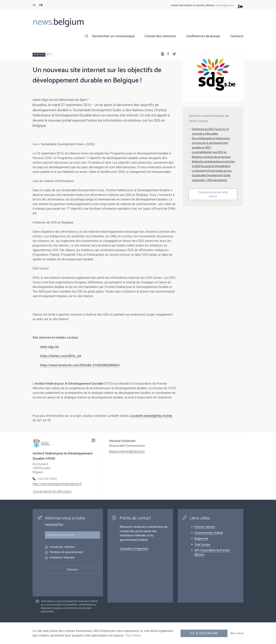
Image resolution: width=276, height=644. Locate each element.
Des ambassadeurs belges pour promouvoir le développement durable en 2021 (211, 143)
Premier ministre (205, 527)
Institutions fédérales (62, 558)
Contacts (237, 36)
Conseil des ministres (160, 36)
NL (34, 5)
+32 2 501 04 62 (47, 479)
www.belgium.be (224, 5)
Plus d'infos (133, 635)
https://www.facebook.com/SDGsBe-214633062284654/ (80, 365)
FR (41, 5)
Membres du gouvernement (66, 552)
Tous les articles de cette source (213, 194)
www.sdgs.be (50, 347)
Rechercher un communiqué (113, 36)
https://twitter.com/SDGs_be (61, 356)
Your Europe (202, 544)
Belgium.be (201, 538)
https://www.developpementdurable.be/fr (57, 484)
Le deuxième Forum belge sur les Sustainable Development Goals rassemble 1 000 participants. (212, 175)
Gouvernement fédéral (209, 533)
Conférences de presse (203, 36)
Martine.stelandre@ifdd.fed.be (127, 451)
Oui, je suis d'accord (204, 633)
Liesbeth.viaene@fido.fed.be (151, 416)
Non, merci (237, 633)
